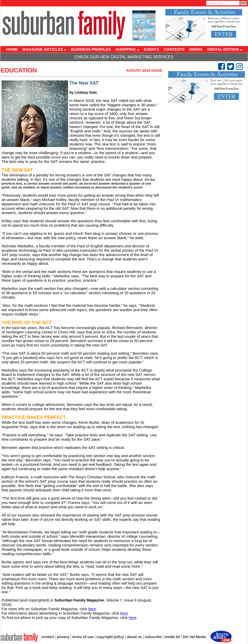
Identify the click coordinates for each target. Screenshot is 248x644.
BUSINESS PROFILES (91, 49)
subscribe (153, 637)
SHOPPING (127, 49)
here (92, 609)
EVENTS (152, 49)
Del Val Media (194, 637)
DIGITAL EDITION (225, 49)
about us (134, 637)
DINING (196, 49)
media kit (172, 637)
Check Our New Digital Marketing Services (124, 57)
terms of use (83, 637)
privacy (63, 637)
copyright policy (110, 637)
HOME (12, 49)
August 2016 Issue (144, 70)
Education (19, 70)
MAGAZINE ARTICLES (45, 49)
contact (48, 637)
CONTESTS (174, 49)
